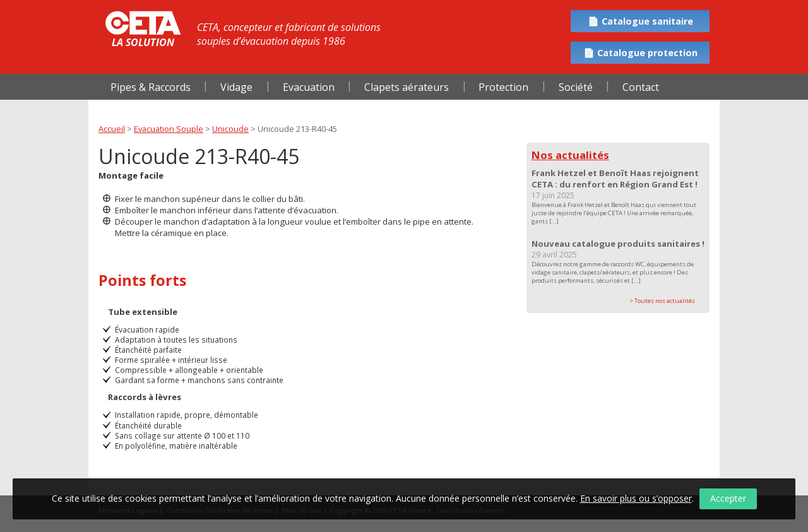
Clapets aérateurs (407, 87)
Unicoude (230, 129)
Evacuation (309, 87)
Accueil (112, 129)
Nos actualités (570, 155)
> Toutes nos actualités (662, 301)
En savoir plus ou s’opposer (636, 498)
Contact (641, 87)
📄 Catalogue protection (640, 53)
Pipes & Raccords (151, 87)
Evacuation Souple (169, 129)
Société (576, 87)
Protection (503, 87)
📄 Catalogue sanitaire (640, 21)
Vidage (236, 87)
